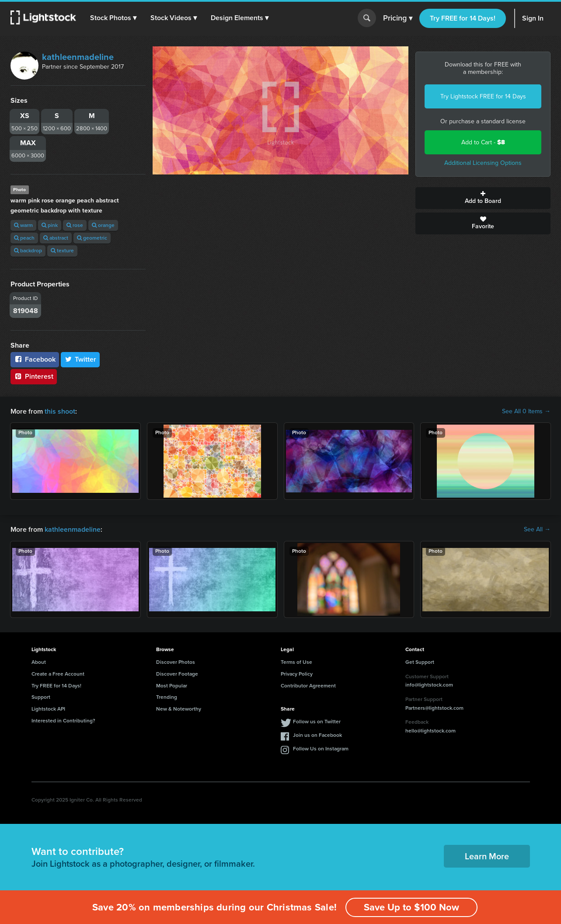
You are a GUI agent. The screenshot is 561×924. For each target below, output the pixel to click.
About (39, 662)
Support (41, 697)
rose (75, 225)
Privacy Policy (297, 674)
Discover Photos (176, 662)
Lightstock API (48, 709)
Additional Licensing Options (483, 163)
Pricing (398, 18)
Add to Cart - (483, 142)
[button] (113, 18)
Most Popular (172, 686)
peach (24, 238)
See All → (537, 530)
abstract (56, 238)
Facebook (35, 359)
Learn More (487, 856)
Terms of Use (296, 662)
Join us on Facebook (317, 735)
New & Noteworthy (179, 709)
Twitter (80, 359)
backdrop (28, 251)
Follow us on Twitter (317, 722)
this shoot (60, 411)
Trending (167, 697)
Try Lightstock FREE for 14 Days (483, 96)
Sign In (533, 18)
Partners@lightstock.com (434, 708)
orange (103, 225)
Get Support (420, 662)
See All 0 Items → (526, 411)
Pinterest (34, 376)
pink (50, 225)
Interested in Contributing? (63, 721)
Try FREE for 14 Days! (463, 18)
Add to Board (483, 198)
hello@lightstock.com (430, 731)
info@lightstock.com (429, 685)
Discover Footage (177, 674)
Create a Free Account (58, 674)
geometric (92, 238)
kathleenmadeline (78, 57)
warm (23, 225)
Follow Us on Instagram (321, 749)
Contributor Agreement (308, 686)
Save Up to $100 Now (411, 907)
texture (62, 251)
